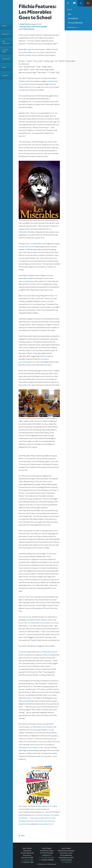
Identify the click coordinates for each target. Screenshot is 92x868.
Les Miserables (27, 52)
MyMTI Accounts (68, 3)
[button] (74, 3)
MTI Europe (73, 19)
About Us (5, 76)
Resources (6, 34)
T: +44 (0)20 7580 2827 (47, 858)
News (4, 67)
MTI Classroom (6, 42)
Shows (4, 26)
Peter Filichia (25, 24)
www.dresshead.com (27, 362)
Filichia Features (28, 29)
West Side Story (27, 246)
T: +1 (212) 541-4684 (27, 860)
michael (44, 359)
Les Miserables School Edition (39, 623)
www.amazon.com (46, 824)
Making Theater (25, 27)
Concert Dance (5, 51)
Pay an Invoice (71, 27)
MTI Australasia (75, 23)
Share (23, 835)
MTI (69, 14)
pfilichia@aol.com (44, 806)
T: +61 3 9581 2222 (66, 862)
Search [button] (81, 3)
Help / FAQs (6, 59)
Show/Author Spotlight (39, 27)
